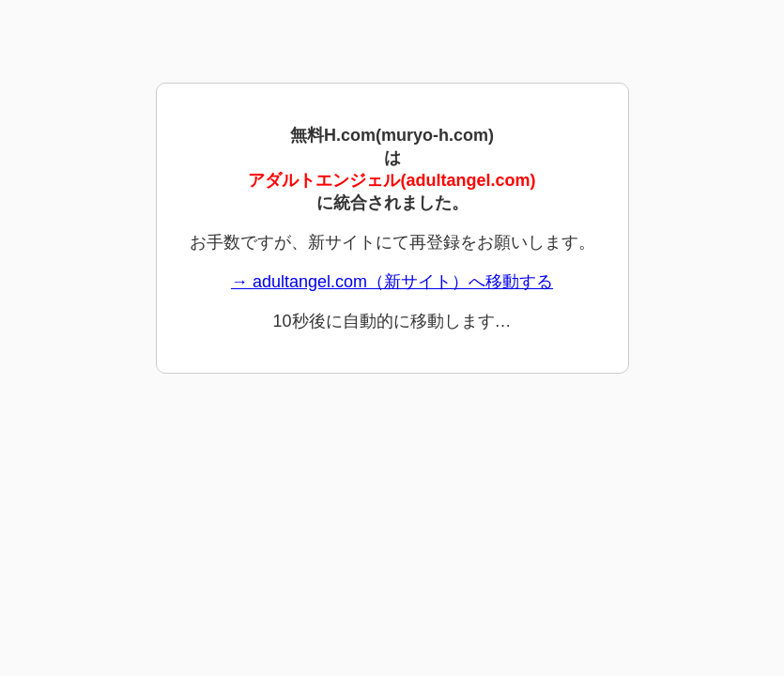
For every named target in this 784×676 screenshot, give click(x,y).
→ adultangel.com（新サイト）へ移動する (392, 282)
